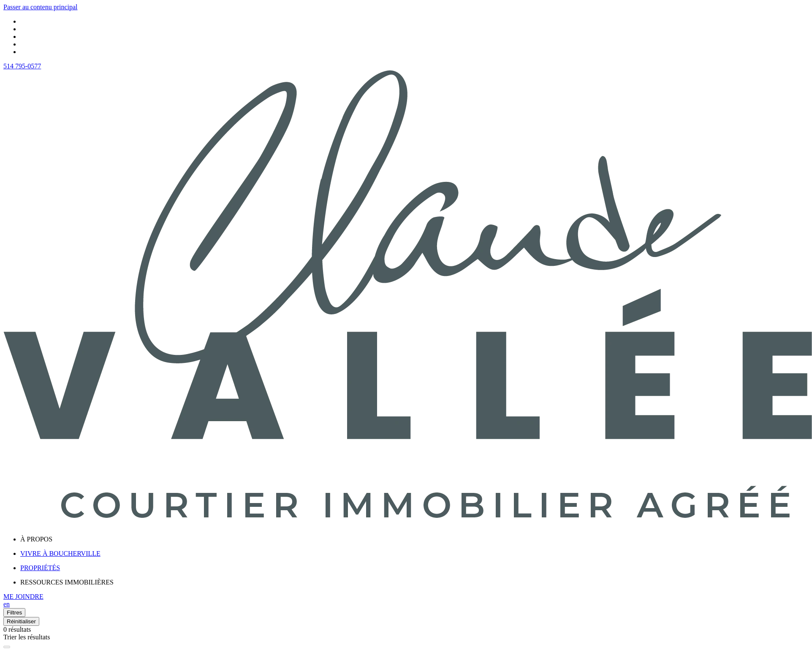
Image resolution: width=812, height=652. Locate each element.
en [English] (7, 604)
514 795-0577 (22, 66)
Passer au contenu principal (41, 7)
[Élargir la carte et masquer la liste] (7, 647)
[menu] (414, 539)
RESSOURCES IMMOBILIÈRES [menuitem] (67, 582)
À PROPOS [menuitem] (36, 539)
